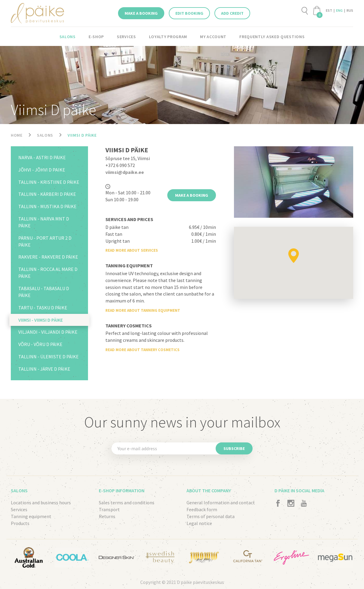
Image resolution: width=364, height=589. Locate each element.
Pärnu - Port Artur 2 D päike (45, 241)
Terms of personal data (211, 516)
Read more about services (132, 250)
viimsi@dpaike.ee (125, 172)
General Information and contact (221, 502)
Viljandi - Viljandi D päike (48, 332)
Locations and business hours (41, 502)
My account (213, 37)
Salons (68, 37)
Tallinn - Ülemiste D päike (49, 357)
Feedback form (202, 509)
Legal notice (199, 523)
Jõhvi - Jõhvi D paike (42, 170)
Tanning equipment (31, 516)
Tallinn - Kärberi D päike (47, 194)
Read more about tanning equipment (143, 310)
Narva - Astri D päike (42, 157)
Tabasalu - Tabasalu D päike (44, 292)
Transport (109, 509)
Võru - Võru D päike (40, 344)
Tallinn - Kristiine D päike (49, 182)
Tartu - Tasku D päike (43, 308)
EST (329, 10)
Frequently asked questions (272, 37)
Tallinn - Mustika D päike (47, 206)
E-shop (96, 37)
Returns (107, 516)
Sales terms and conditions (127, 502)
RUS (350, 10)
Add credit (232, 13)
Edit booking (189, 13)
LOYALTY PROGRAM (168, 37)
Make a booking (141, 13)
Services (126, 37)
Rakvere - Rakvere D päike (48, 257)
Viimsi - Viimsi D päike (41, 320)
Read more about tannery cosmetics (143, 350)
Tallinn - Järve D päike (44, 369)
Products (20, 523)
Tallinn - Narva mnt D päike (44, 222)
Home (17, 135)
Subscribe (234, 448)
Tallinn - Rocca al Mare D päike (48, 273)
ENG (339, 10)
